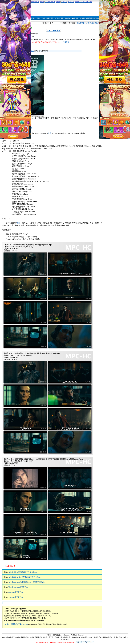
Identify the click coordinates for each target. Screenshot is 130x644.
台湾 (50, 133)
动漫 (56, 18)
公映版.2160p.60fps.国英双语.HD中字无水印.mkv (25, 577)
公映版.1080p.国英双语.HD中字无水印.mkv (23, 572)
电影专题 (89, 18)
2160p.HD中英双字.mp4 (16, 592)
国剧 (38, 18)
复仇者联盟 (81, 23)
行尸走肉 (88, 23)
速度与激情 (95, 23)
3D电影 (82, 18)
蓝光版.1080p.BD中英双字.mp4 (19, 587)
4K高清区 (75, 18)
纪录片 (61, 18)
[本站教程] (96, 18)
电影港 (25, 624)
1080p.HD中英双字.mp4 (16, 597)
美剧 (48, 18)
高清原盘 (68, 18)
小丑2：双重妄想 (53, 31)
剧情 (19, 223)
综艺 (52, 18)
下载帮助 (66, 42)
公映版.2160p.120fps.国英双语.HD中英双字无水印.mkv (27, 582)
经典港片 (32, 18)
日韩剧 (43, 18)
